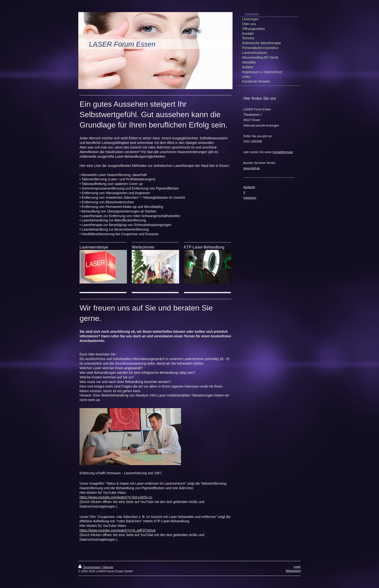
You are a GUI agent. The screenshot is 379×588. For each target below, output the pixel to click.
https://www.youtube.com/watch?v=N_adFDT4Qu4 (117, 530)
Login (297, 567)
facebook (249, 187)
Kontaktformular (283, 152)
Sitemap (108, 567)
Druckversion (90, 567)
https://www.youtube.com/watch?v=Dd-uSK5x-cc (116, 497)
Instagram (250, 198)
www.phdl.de (252, 168)
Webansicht (293, 571)
